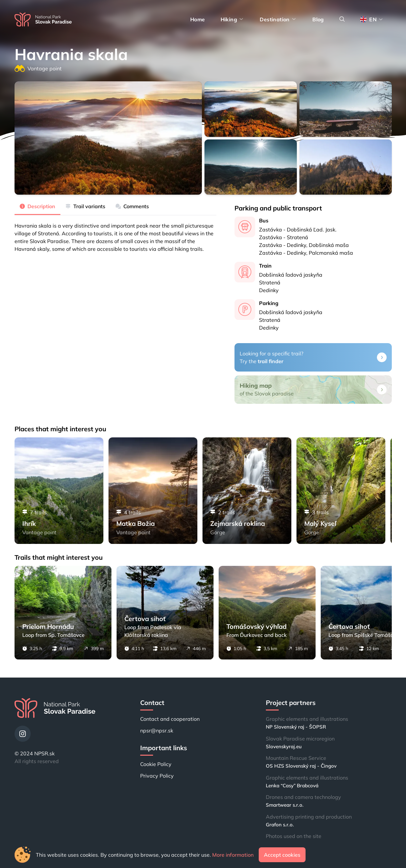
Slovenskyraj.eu (284, 746)
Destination (278, 19)
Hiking (233, 19)
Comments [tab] (132, 206)
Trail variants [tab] (85, 206)
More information (233, 855)
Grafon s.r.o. (280, 825)
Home (198, 19)
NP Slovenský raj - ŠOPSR (296, 727)
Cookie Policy (156, 764)
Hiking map (256, 386)
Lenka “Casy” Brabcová (292, 786)
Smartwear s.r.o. (285, 805)
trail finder (271, 361)
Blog (318, 19)
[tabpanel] (115, 234)
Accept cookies (282, 855)
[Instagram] (23, 734)
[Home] (43, 20)
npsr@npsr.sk (157, 730)
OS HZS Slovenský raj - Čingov (301, 766)
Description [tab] (37, 206)
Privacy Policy (157, 776)
